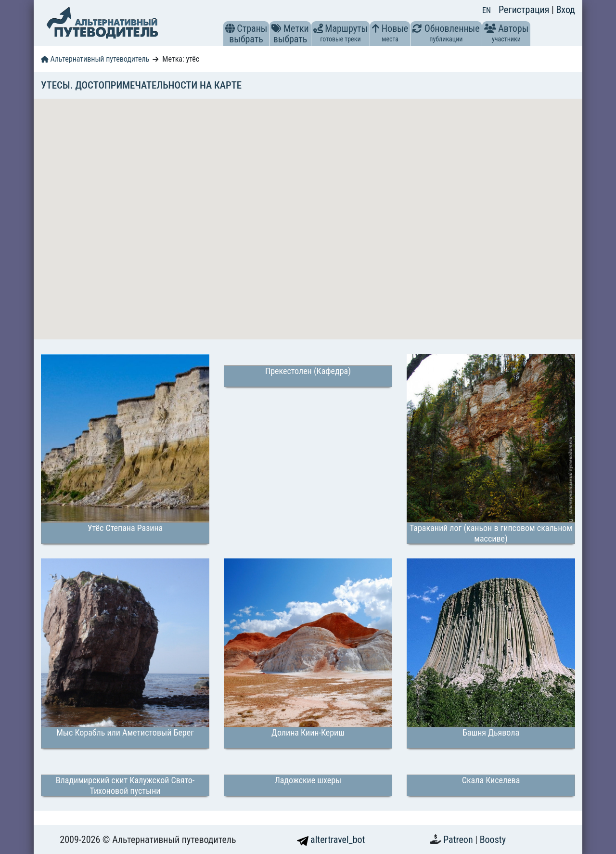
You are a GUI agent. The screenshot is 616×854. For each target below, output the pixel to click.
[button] (230, 28)
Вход (565, 10)
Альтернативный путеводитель (95, 59)
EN (487, 10)
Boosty (493, 840)
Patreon (459, 840)
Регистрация (525, 10)
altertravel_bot (331, 840)
